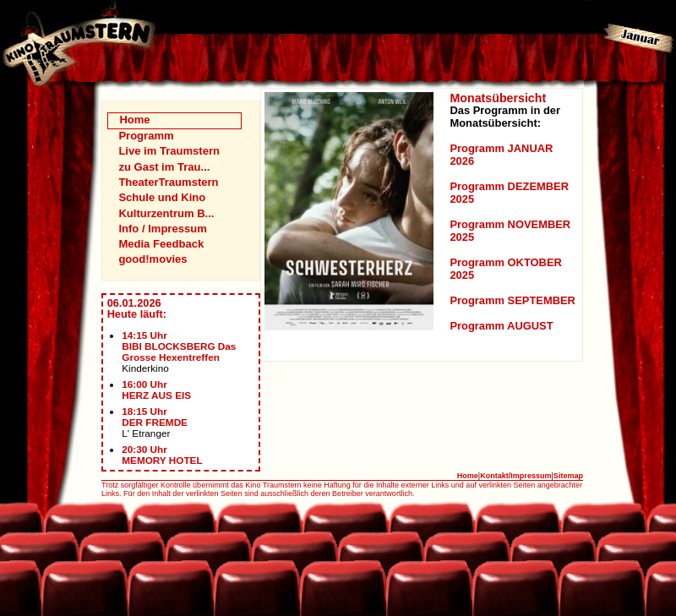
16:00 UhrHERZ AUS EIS (156, 390)
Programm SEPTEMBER (512, 300)
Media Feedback (161, 244)
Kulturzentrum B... (166, 213)
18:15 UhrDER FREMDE (155, 417)
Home (134, 120)
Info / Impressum (162, 229)
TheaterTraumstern (168, 182)
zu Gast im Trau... (164, 167)
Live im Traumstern (169, 151)
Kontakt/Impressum (515, 476)
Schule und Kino (162, 197)
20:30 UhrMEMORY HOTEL (162, 455)
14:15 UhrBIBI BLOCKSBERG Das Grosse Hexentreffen (179, 346)
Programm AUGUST (501, 326)
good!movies (153, 259)
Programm (146, 136)
